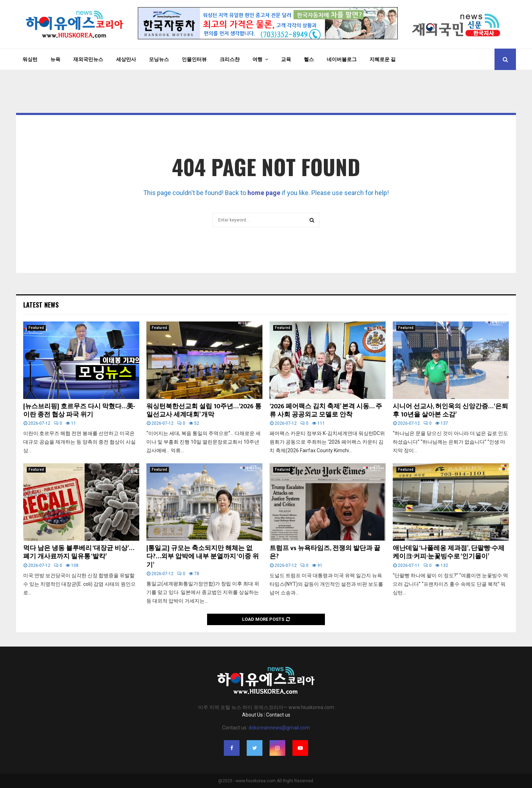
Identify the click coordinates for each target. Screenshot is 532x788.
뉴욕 (55, 59)
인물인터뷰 (194, 59)
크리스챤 (230, 59)
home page (264, 193)
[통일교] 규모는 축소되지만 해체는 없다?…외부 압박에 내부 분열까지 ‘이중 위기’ (203, 557)
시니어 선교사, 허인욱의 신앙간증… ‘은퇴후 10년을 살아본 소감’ (450, 411)
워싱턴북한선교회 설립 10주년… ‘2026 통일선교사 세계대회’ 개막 (204, 411)
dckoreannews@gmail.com (279, 728)
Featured (36, 328)
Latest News (41, 305)
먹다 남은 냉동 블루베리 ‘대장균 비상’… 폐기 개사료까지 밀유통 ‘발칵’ (79, 552)
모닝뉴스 (159, 59)
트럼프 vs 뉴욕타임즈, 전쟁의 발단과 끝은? (325, 552)
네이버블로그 (342, 59)
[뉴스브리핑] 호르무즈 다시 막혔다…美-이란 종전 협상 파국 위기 (79, 411)
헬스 (309, 59)
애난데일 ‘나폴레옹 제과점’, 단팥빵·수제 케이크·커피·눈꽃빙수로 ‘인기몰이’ (449, 552)
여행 (257, 59)
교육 (286, 59)
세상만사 (126, 59)
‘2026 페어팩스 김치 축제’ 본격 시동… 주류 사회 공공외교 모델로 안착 (326, 411)
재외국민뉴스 (88, 59)
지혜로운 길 (383, 59)
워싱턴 (30, 59)
